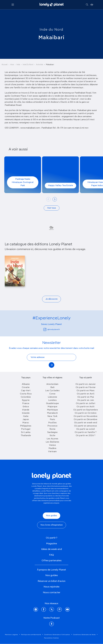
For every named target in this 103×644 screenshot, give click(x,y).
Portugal (26, 429)
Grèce (26, 407)
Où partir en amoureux (86, 426)
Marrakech (52, 413)
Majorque (52, 407)
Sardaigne (53, 432)
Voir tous (52, 208)
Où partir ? (52, 538)
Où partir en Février (86, 387)
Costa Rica (26, 394)
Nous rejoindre (51, 587)
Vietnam (52, 452)
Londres (53, 400)
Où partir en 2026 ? (86, 436)
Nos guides (51, 516)
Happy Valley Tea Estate (60, 186)
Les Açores (53, 439)
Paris (53, 420)
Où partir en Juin (86, 400)
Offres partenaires (52, 561)
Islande (26, 413)
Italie (26, 416)
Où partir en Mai (86, 397)
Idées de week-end (51, 549)
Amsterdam (52, 384)
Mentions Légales (12, 635)
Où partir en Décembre (86, 420)
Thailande (26, 436)
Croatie (26, 387)
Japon (26, 420)
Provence (52, 426)
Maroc (26, 423)
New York (53, 416)
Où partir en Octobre (86, 413)
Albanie (26, 384)
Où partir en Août (86, 407)
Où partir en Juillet (86, 403)
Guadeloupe (53, 403)
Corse (52, 394)
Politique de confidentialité (31, 635)
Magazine (51, 544)
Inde (18, 65)
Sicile (52, 436)
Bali (52, 387)
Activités (40, 65)
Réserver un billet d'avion (52, 581)
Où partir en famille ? (86, 432)
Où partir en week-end (86, 423)
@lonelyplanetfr (52, 329)
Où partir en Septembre (86, 410)
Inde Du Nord (28, 65)
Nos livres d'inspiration (52, 525)
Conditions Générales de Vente (84, 635)
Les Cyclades (52, 391)
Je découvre (51, 299)
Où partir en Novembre (86, 416)
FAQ (51, 555)
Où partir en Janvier (86, 384)
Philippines (26, 426)
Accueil (5, 65)
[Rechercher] (87, 5)
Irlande (26, 410)
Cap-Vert (26, 391)
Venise (52, 445)
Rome (53, 429)
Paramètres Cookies (51, 638)
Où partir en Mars (86, 391)
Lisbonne (53, 397)
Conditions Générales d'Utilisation (57, 635)
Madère (53, 448)
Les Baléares (53, 442)
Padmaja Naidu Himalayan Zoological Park (23, 182)
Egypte (26, 400)
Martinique (53, 410)
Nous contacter (52, 593)
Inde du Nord (51, 30)
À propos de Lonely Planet (51, 570)
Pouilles (53, 423)
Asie (12, 65)
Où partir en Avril (86, 394)
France (26, 403)
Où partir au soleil (86, 429)
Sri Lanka (26, 432)
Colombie (26, 397)
